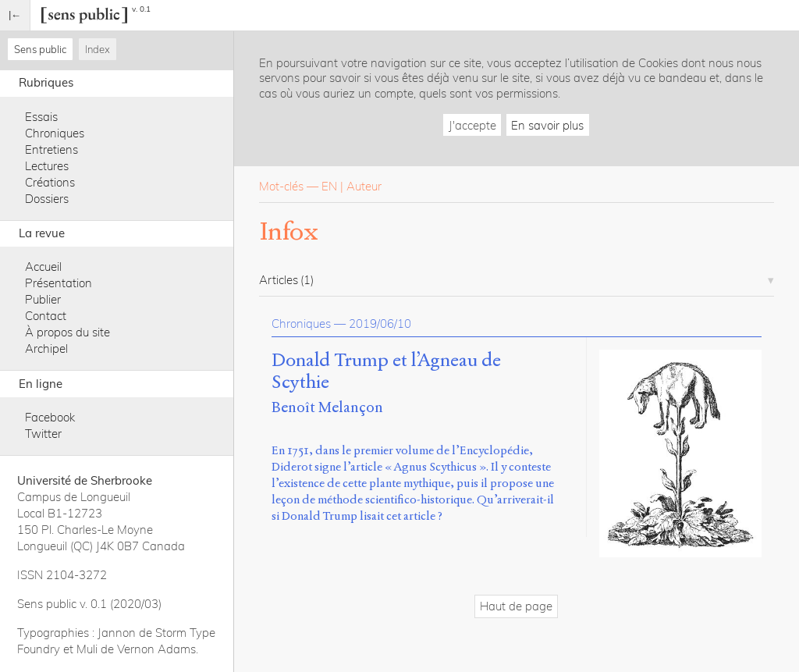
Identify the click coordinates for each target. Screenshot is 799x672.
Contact (46, 316)
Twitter (43, 434)
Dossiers (47, 199)
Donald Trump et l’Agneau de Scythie (386, 372)
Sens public (40, 49)
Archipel (46, 348)
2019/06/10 (380, 324)
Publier (43, 299)
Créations (50, 182)
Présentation (59, 283)
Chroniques (55, 133)
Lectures (47, 166)
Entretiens (51, 149)
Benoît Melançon (327, 407)
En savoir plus (547, 125)
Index (98, 49)
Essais (41, 117)
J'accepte (472, 125)
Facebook (50, 417)
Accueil (43, 267)
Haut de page (516, 606)
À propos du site (67, 332)
